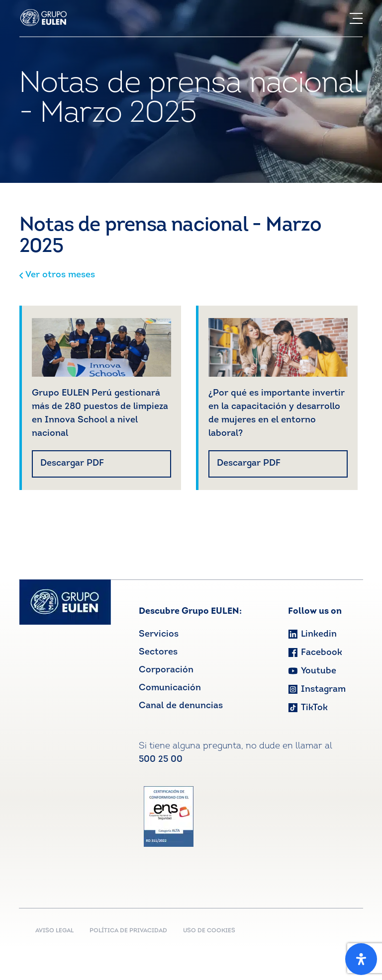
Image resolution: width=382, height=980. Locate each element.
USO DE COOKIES (209, 931)
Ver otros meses (57, 275)
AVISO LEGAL (54, 931)
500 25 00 (161, 760)
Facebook (315, 653)
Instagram (317, 690)
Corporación (166, 670)
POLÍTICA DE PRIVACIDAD (128, 931)
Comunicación (170, 688)
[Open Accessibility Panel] (361, 959)
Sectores (158, 652)
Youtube (312, 671)
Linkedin (312, 634)
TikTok (308, 708)
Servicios (159, 634)
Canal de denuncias (181, 706)
